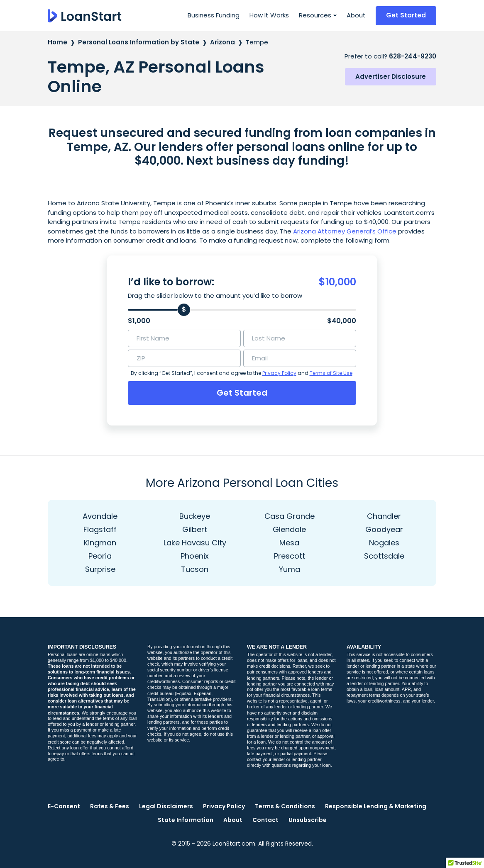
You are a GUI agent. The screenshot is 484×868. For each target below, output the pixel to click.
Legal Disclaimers (166, 806)
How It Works (269, 15)
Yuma (290, 569)
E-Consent (64, 806)
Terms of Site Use (331, 373)
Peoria (100, 556)
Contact (265, 820)
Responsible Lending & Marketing (376, 806)
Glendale (289, 529)
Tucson (195, 569)
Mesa (289, 543)
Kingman (100, 543)
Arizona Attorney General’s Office (345, 231)
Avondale (100, 516)
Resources (315, 15)
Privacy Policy (279, 373)
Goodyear (384, 529)
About (356, 15)
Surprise (100, 569)
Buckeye (195, 516)
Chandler (384, 516)
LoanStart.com (234, 844)
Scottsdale (384, 556)
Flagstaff (100, 529)
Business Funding (214, 15)
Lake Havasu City (195, 543)
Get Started (406, 15)
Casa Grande (290, 516)
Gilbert (195, 529)
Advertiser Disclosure (391, 77)
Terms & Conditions (285, 806)
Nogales (384, 543)
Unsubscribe (308, 820)
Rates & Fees (110, 806)
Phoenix (195, 556)
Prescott (290, 556)
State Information (186, 820)
